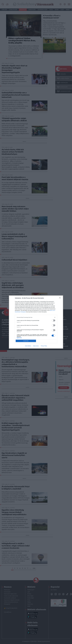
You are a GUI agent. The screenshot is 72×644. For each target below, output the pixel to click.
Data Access (36, 346)
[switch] (53, 320)
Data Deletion (28, 346)
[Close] (60, 298)
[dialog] (36, 322)
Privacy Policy (44, 346)
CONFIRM (26, 341)
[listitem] (36, 317)
